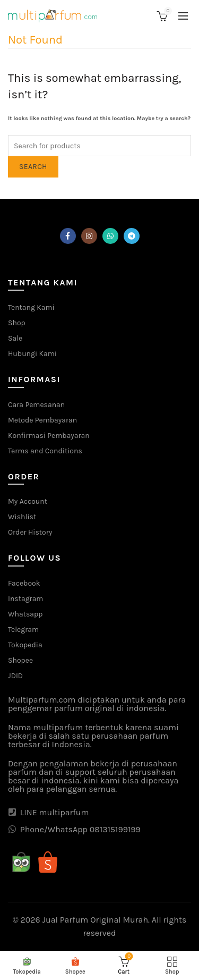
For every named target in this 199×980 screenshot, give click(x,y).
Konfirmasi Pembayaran (49, 436)
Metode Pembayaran (42, 420)
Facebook (24, 583)
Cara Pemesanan (36, 405)
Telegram (23, 630)
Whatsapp (25, 614)
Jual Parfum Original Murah (96, 920)
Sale (15, 338)
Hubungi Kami (32, 354)
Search (33, 167)
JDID (15, 676)
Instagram (25, 599)
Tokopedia (25, 645)
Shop (17, 323)
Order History (30, 532)
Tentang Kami (31, 307)
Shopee (20, 660)
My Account (28, 501)
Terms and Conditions (45, 451)
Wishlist (22, 517)
